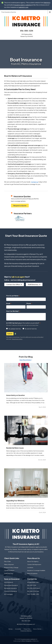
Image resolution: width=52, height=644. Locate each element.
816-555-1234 (27, 31)
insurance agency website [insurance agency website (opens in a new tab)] (23, 5)
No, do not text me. (31, 329)
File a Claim (7, 561)
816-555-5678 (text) (34, 588)
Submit (10, 334)
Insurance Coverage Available (36, 570)
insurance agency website (28, 639)
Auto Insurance (9, 582)
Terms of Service (37, 629)
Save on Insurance (12, 579)
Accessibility (18, 629)
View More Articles (26, 360)
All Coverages (8, 594)
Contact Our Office (14, 284)
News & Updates (32, 573)
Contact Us (32, 579)
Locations (30, 567)
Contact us (35, 182)
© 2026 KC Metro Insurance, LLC (26, 624)
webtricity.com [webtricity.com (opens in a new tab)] (23, 7)
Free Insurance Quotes (9, 12)
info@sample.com (33, 582)
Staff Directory (34, 284)
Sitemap (10, 629)
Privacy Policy (27, 629)
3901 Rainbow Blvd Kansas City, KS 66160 (26, 617)
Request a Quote (20, 206)
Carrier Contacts (9, 570)
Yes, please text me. (15, 329)
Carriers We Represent (34, 564)
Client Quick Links (12, 558)
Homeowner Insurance (11, 585)
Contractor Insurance (11, 591)
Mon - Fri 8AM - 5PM (33, 594)
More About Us (34, 558)
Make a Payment (9, 564)
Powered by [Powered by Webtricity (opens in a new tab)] (26, 631)
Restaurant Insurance (10, 588)
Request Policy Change (11, 567)
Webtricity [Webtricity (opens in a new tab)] (47, 3)
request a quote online (40, 549)
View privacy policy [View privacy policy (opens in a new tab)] (17, 339)
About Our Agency (33, 561)
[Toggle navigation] (50, 12)
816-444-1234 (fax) (33, 591)
